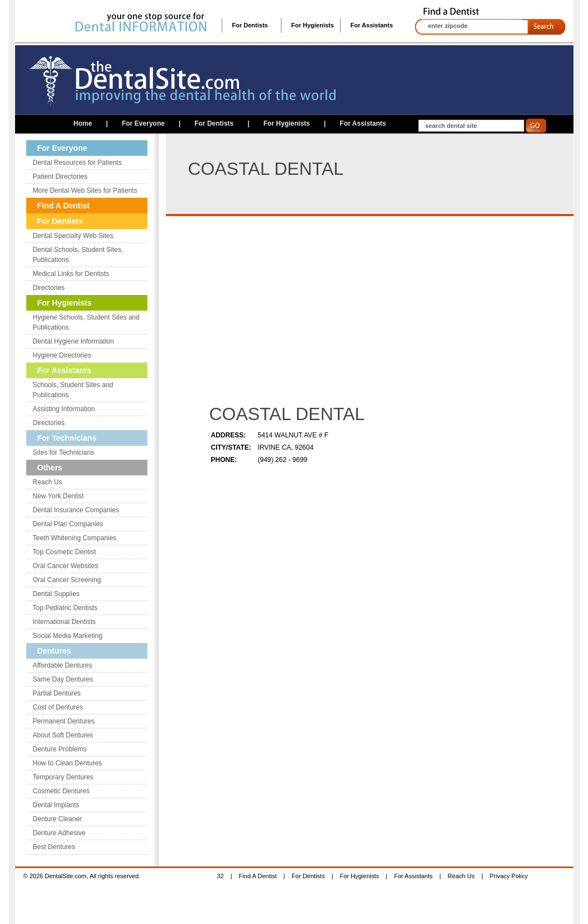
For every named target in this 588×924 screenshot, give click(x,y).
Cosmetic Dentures (61, 791)
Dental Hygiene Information (73, 341)
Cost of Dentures (58, 707)
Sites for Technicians (64, 453)
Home (83, 123)
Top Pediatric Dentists (65, 608)
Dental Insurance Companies (76, 510)
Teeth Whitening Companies (75, 538)
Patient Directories (60, 177)
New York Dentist (58, 496)
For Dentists (250, 25)
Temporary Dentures (63, 777)
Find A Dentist (64, 206)
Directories (49, 288)
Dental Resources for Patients (77, 163)
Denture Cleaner (58, 819)
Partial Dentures (57, 693)
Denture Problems (60, 749)
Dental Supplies (56, 594)
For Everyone (143, 123)
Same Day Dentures (63, 679)
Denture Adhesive (59, 833)
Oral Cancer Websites (66, 566)
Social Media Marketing (68, 636)
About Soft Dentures (63, 735)
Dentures (54, 651)
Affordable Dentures (63, 665)
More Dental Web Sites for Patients (85, 190)
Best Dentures (54, 847)
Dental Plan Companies (68, 524)
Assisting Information (64, 409)
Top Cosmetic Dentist (64, 552)
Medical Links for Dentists (71, 274)
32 (221, 876)
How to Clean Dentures (68, 763)
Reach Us (48, 482)
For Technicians (67, 438)
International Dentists (64, 622)
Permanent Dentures (64, 721)
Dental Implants (56, 805)
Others (50, 468)
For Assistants (372, 25)
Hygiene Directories (62, 355)
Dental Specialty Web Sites (73, 236)
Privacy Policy (509, 876)
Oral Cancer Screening (67, 580)
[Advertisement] (303, 311)
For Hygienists (313, 25)
